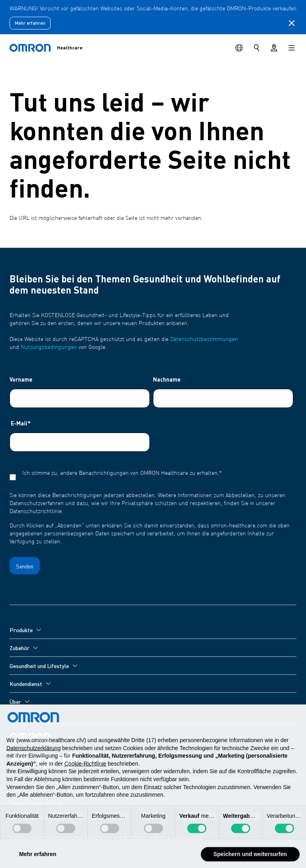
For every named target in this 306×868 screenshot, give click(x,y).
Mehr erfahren (30, 23)
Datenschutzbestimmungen (204, 339)
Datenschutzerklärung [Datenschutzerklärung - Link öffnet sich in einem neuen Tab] (33, 758)
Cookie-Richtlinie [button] (85, 773)
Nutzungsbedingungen (49, 347)
